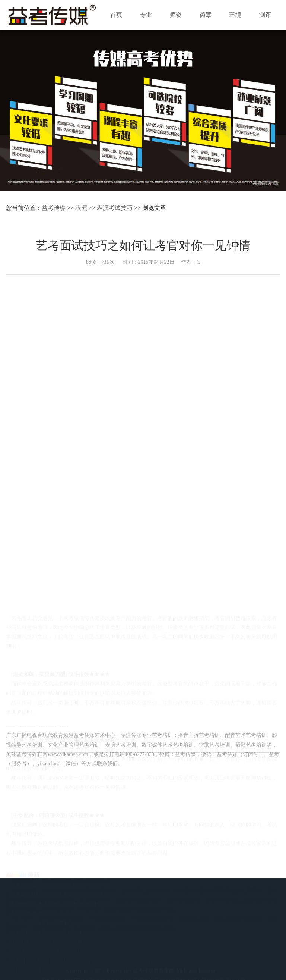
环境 (235, 15)
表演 (81, 208)
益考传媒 (54, 208)
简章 (206, 15)
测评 (265, 15)
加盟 (250, 918)
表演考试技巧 (115, 208)
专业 (146, 15)
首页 (116, 15)
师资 (176, 15)
